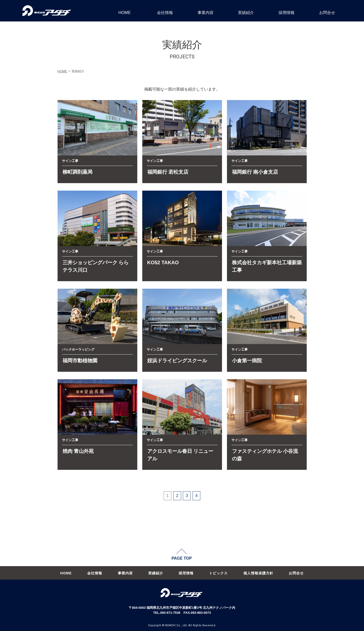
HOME (124, 12)
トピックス (218, 573)
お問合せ (327, 12)
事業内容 (206, 12)
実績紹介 (246, 12)
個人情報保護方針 (258, 573)
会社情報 (165, 12)
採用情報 (287, 12)
